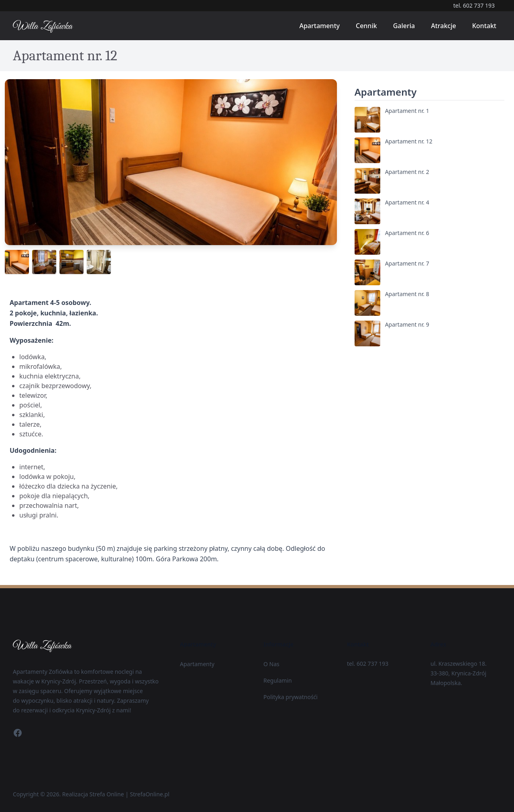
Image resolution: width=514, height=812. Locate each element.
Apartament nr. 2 (407, 172)
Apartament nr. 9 (407, 324)
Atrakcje (444, 26)
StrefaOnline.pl (150, 794)
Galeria (404, 26)
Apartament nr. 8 (407, 294)
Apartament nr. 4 (407, 202)
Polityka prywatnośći (291, 697)
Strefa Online (107, 794)
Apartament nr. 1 (407, 111)
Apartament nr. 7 (407, 263)
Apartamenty (319, 26)
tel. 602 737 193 (474, 5)
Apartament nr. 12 (409, 141)
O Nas (271, 664)
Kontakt (484, 26)
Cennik (366, 26)
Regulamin (278, 680)
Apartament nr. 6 (407, 233)
